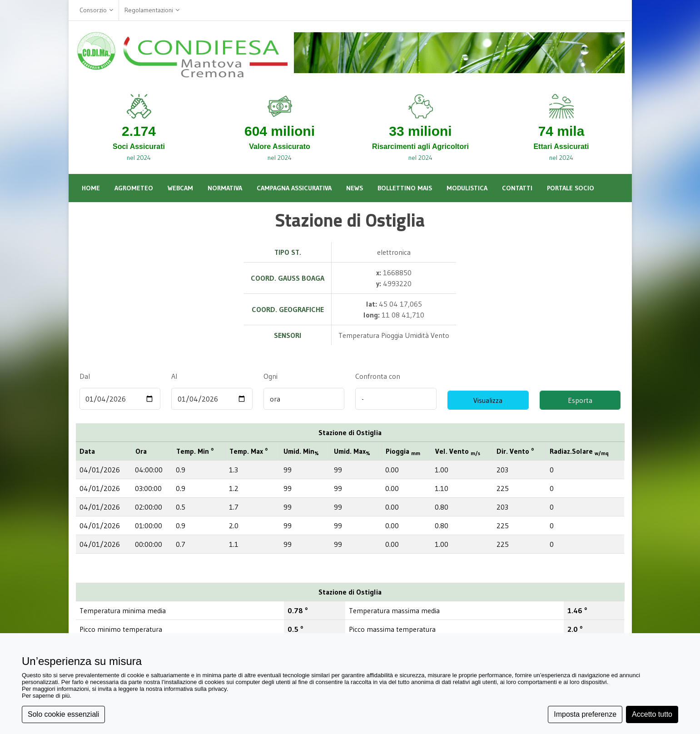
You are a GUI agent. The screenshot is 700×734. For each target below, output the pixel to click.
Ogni (270, 376)
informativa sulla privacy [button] (195, 689)
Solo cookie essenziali (63, 714)
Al (174, 376)
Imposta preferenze (585, 714)
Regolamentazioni (152, 10)
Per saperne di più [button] (46, 696)
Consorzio (96, 10)
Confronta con (378, 376)
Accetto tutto (652, 714)
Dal (85, 376)
